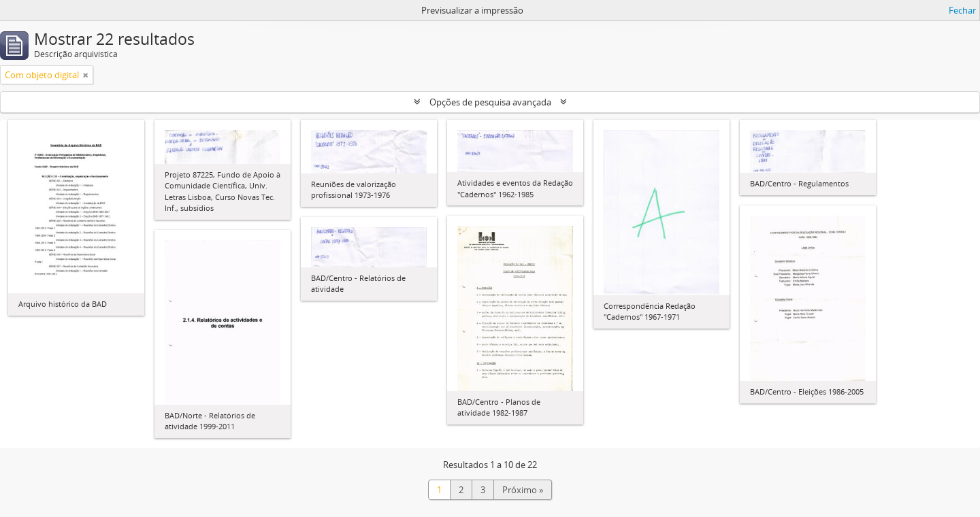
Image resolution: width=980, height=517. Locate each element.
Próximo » (523, 490)
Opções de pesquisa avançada (490, 102)
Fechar (962, 10)
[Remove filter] (86, 75)
